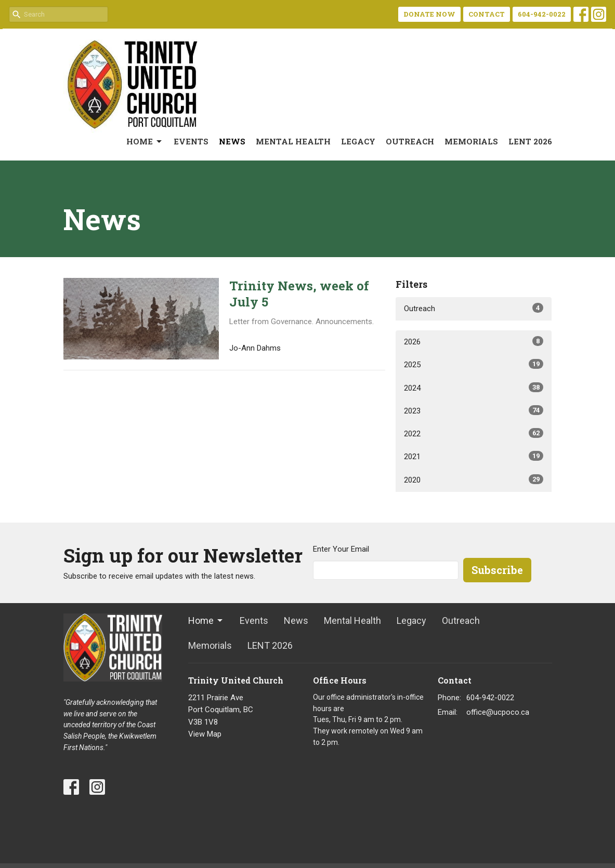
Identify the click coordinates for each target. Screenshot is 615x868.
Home (145, 142)
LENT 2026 (530, 141)
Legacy (358, 141)
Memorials (471, 141)
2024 (474, 388)
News (232, 141)
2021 (474, 456)
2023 (474, 410)
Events (191, 141)
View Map (205, 734)
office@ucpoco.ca (498, 712)
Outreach (410, 141)
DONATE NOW (429, 14)
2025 (474, 364)
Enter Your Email (341, 549)
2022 (474, 433)
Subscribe (497, 570)
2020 (474, 479)
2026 (474, 341)
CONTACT (487, 14)
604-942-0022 (542, 14)
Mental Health (293, 141)
